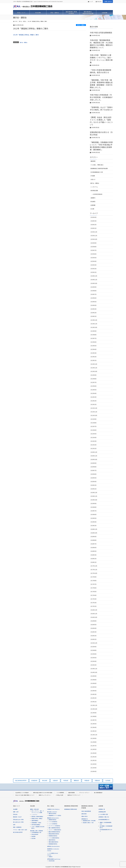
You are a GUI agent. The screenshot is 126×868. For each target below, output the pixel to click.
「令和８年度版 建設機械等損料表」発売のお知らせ (101, 71)
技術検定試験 (94, 190)
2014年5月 (93, 687)
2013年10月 (94, 709)
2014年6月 (93, 683)
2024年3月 (93, 309)
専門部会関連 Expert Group (54, 859)
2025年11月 (94, 236)
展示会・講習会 (81, 25)
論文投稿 (33, 838)
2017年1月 (93, 606)
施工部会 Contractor (52, 812)
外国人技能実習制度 (86, 811)
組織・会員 (16, 812)
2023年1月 (93, 360)
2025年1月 (93, 272)
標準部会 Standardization (53, 846)
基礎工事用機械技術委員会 (54, 832)
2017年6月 (93, 588)
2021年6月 (93, 430)
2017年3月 (93, 599)
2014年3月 (93, 694)
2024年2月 (93, 313)
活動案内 (93, 198)
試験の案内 (84, 814)
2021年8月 (93, 423)
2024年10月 (94, 283)
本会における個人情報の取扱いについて (25, 795)
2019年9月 (93, 503)
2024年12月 (94, 276)
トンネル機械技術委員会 (54, 838)
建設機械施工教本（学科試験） (89, 821)
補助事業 (93, 161)
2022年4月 (93, 393)
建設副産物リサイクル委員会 (55, 815)
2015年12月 (94, 643)
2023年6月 (93, 342)
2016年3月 (93, 632)
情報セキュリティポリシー (45, 795)
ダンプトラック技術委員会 (54, 826)
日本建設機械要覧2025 (104, 819)
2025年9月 (93, 243)
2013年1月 (93, 731)
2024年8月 (93, 291)
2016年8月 (93, 621)
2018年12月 (94, 529)
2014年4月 (93, 691)
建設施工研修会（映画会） (37, 818)
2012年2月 (93, 757)
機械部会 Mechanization (53, 818)
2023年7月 (93, 338)
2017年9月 (93, 577)
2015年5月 (93, 658)
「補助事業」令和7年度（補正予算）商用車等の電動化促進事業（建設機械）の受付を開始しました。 (101, 84)
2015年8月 (93, 650)
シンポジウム (94, 187)
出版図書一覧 (102, 809)
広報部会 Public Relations (53, 809)
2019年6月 (93, 514)
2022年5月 (93, 390)
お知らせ (93, 179)
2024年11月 (94, 280)
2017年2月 (93, 603)
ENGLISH (99, 2)
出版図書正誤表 (102, 812)
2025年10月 (94, 239)
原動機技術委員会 (52, 820)
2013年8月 (93, 716)
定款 (14, 825)
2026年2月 (93, 225)
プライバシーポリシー (84, 793)
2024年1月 (93, 316)
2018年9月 (93, 537)
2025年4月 (93, 261)
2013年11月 (94, 705)
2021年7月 (93, 426)
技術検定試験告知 (98, 194)
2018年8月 (93, 540)
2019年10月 (94, 500)
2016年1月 (93, 639)
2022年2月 (93, 401)
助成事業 (33, 836)
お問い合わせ (108, 1)
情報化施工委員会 (52, 813)
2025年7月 (93, 250)
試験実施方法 (85, 819)
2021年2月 (93, 445)
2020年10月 (94, 459)
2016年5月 (93, 625)
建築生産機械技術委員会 (54, 834)
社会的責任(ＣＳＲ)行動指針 (22, 793)
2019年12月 (94, 493)
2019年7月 (93, 511)
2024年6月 (93, 298)
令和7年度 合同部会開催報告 (101, 33)
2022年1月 (93, 404)
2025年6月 (93, 254)
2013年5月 (93, 724)
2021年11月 (94, 412)
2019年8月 (93, 507)
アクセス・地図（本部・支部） (20, 830)
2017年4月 (93, 595)
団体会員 (15, 814)
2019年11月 (94, 496)
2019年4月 (93, 522)
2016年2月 (93, 636)
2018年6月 (93, 548)
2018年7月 (93, 544)
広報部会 (50, 857)
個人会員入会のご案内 (18, 822)
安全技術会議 (51, 861)
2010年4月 (93, 771)
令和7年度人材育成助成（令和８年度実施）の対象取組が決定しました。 (101, 97)
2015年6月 (93, 654)
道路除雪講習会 (35, 820)
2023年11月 (94, 324)
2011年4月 (93, 768)
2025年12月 (94, 232)
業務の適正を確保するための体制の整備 (43, 793)
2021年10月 (94, 415)
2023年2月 (93, 357)
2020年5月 (93, 478)
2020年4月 (93, 482)
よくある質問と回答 (103, 814)
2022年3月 (93, 397)
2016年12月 (94, 610)
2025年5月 (93, 258)
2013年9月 (93, 713)
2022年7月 (93, 382)
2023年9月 (93, 331)
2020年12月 (94, 452)
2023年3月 (93, 353)
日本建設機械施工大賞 (97, 172)
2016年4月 (93, 628)
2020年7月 (93, 470)
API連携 (93, 176)
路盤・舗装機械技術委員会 (54, 828)
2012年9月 (93, 738)
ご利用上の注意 (59, 795)
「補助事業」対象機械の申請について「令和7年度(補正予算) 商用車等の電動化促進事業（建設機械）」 (101, 146)
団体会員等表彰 (35, 834)
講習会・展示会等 (34, 809)
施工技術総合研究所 (18, 832)
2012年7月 (93, 746)
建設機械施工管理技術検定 (71, 809)
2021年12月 (94, 408)
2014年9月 (93, 676)
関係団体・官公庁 (17, 817)
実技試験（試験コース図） (88, 823)
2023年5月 (93, 346)
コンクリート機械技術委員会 (55, 830)
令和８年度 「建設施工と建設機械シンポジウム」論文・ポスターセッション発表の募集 (101, 59)
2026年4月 (93, 217)
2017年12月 (94, 566)
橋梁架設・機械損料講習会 (37, 816)
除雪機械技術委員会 (53, 836)
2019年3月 (93, 526)
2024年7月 (93, 294)
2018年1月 (93, 562)
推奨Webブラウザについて (74, 795)
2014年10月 (94, 672)
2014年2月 (93, 698)
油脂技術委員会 (52, 840)
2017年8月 (93, 581)
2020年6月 (93, 474)
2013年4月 (93, 727)
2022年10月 (94, 371)
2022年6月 (93, 386)
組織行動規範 (71, 793)
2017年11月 (94, 570)
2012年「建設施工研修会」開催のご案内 (26, 35)
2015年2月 (93, 665)
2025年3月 (93, 265)
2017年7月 (93, 584)
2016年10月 (94, 617)
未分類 (92, 209)
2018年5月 (93, 551)
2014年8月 (93, 680)
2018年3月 (93, 555)
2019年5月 (93, 518)
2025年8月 (93, 247)
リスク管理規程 (60, 793)
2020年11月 (94, 456)
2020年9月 (93, 463)
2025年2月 (93, 269)
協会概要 (15, 809)
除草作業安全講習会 (36, 825)
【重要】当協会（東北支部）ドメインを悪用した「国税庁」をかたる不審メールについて (101, 121)
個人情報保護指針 (98, 793)
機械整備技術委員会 (53, 844)
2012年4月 (93, 753)
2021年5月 (93, 434)
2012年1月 (93, 760)
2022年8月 (93, 379)
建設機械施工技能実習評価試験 (99, 168)
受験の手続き (85, 816)
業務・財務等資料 (17, 827)
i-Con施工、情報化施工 (97, 165)
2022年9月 (93, 375)
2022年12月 (94, 364)
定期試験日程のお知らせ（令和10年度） (101, 133)
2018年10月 (94, 533)
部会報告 (93, 201)
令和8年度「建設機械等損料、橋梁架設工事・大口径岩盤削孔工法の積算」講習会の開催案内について (101, 44)
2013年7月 (93, 720)
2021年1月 (93, 448)
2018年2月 (93, 559)
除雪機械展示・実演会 (36, 823)
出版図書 (93, 205)
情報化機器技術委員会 (53, 842)
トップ (90, 2)
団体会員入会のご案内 (18, 819)
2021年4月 (93, 437)
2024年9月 (93, 287)
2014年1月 (93, 702)
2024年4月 (93, 305)
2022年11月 (94, 368)
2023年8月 (93, 335)
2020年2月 (93, 485)
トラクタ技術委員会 (53, 822)
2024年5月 (93, 302)
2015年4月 (93, 661)
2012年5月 (93, 749)
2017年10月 (94, 573)
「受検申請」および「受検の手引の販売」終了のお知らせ (101, 108)
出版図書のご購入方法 (104, 817)
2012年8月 (93, 742)
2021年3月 (93, 441)
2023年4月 (93, 349)
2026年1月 (93, 228)
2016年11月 (94, 614)
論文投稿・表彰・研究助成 (36, 831)
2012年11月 (94, 735)
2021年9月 (93, 419)
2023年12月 (94, 320)
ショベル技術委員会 (53, 824)
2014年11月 (94, 669)
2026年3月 (93, 221)
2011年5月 (93, 764)
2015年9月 (93, 647)
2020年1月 (93, 489)
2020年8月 (93, 467)
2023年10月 (94, 327)
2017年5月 (93, 592)
